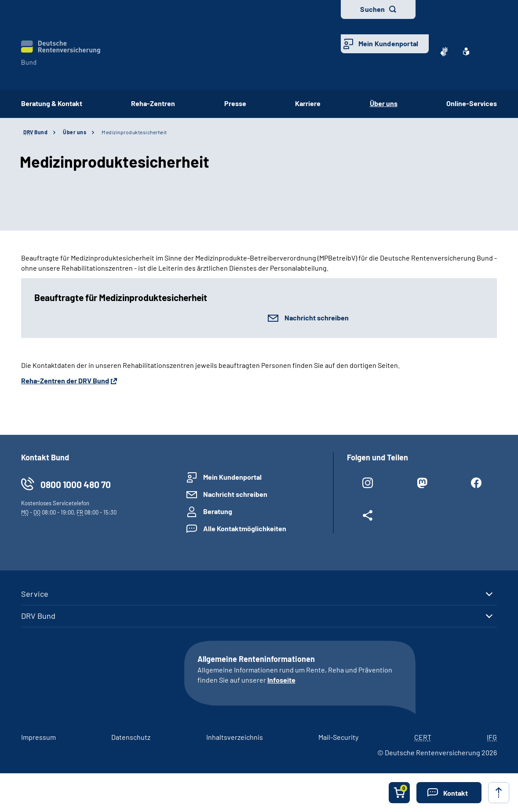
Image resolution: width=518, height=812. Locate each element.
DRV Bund (38, 616)
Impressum (38, 737)
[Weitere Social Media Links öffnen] (368, 517)
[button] (449, 793)
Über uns (75, 132)
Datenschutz (131, 737)
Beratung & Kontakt (52, 103)
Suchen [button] (372, 9)
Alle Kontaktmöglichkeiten (245, 528)
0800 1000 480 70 (76, 484)
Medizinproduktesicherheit (134, 132)
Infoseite (281, 680)
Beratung (218, 511)
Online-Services (472, 103)
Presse (235, 103)
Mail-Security (338, 737)
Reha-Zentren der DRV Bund (65, 380)
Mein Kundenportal (388, 43)
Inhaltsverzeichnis (235, 737)
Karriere (308, 103)
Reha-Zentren (153, 103)
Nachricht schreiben (317, 318)
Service (35, 594)
